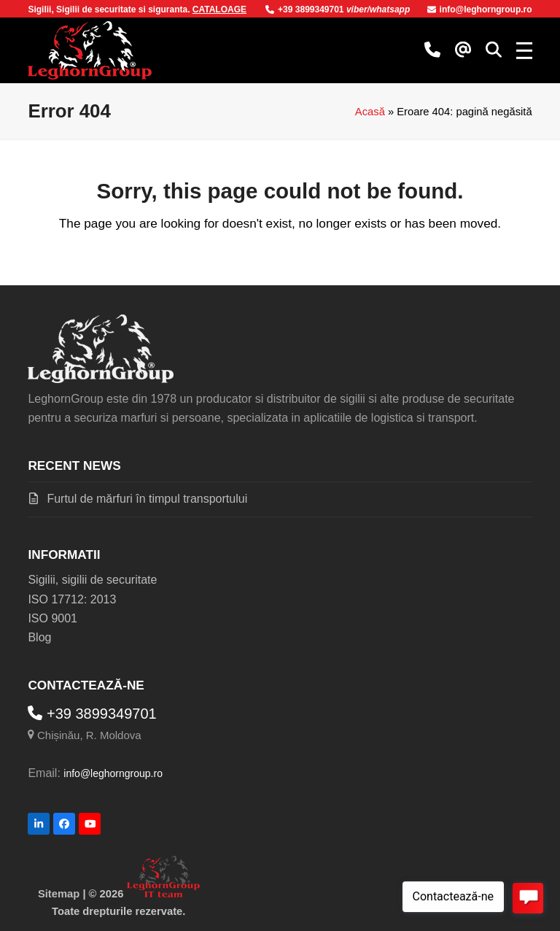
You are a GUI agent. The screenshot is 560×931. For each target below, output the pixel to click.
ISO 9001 (52, 618)
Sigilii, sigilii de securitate (92, 580)
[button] (494, 50)
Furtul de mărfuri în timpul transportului (147, 499)
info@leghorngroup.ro (480, 9)
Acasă (370, 112)
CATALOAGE (219, 9)
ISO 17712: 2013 (72, 599)
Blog (39, 637)
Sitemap (59, 894)
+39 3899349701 (306, 9)
